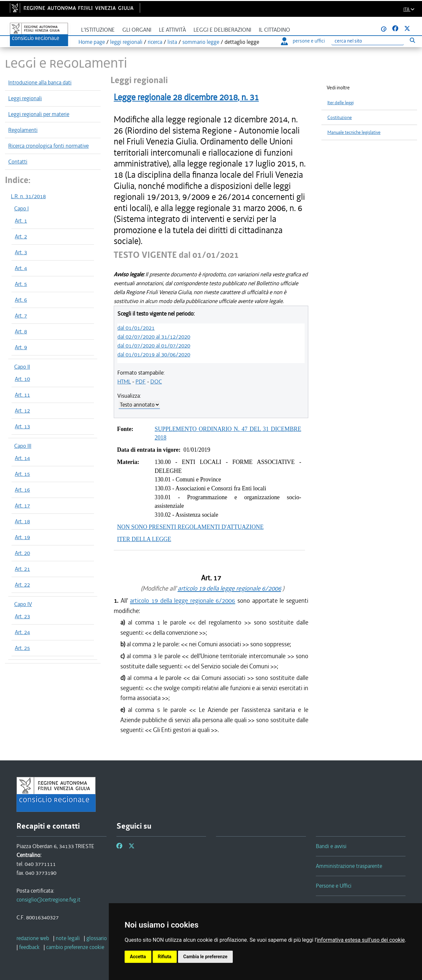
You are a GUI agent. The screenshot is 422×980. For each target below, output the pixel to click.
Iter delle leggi (341, 103)
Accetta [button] (138, 957)
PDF (141, 382)
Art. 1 (21, 221)
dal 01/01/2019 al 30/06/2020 (154, 354)
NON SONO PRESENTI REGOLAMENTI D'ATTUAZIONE (190, 527)
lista (172, 42)
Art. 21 (22, 569)
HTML (124, 382)
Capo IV (23, 604)
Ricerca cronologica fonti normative (48, 146)
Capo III (23, 446)
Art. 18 (22, 521)
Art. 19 (22, 537)
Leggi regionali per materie (39, 114)
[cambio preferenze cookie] (75, 947)
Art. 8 (21, 331)
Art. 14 (22, 458)
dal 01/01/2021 (136, 328)
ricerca (155, 42)
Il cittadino (274, 30)
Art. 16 (22, 490)
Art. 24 (22, 632)
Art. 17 (22, 505)
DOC (156, 382)
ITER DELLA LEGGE (144, 539)
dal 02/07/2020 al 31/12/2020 (154, 337)
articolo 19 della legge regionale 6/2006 (229, 588)
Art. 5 (21, 284)
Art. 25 (22, 648)
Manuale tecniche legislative (354, 132)
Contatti (18, 162)
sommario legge (201, 42)
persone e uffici (303, 41)
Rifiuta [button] (165, 957)
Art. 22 (22, 585)
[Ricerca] (368, 41)
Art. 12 (22, 411)
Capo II (22, 367)
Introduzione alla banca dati (40, 82)
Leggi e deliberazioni (222, 30)
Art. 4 (21, 268)
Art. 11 (22, 395)
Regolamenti (23, 130)
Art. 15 (22, 474)
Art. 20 (22, 553)
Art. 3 (21, 252)
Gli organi (137, 30)
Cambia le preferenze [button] (205, 957)
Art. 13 (22, 426)
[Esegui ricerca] (412, 40)
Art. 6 (21, 300)
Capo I (21, 208)
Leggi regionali (25, 98)
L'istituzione (98, 30)
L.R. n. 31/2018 (28, 196)
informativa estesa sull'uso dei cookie (361, 940)
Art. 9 (21, 347)
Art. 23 (22, 616)
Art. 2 (21, 236)
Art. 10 (22, 379)
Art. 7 (21, 316)
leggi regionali (126, 42)
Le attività (172, 30)
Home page (92, 42)
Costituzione (340, 118)
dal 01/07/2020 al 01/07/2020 (154, 346)
